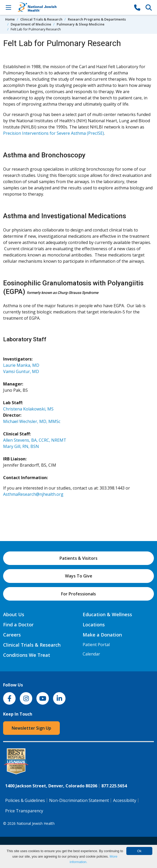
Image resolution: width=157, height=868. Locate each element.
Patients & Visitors (78, 558)
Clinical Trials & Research (41, 19)
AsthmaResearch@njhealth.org (33, 494)
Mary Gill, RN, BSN (21, 446)
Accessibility (125, 800)
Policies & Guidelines (25, 800)
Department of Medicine (31, 24)
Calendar (91, 654)
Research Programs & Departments (97, 19)
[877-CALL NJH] (137, 7)
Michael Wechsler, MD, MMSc (32, 421)
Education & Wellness (107, 614)
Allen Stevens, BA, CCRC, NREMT (35, 440)
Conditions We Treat (27, 655)
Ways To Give (79, 576)
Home (10, 19)
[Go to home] (73, 7)
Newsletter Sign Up (31, 728)
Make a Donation (102, 635)
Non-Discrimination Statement (79, 800)
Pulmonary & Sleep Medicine (81, 24)
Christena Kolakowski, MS (28, 409)
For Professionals (78, 594)
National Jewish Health (36, 823)
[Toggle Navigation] (8, 7)
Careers (12, 635)
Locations (94, 625)
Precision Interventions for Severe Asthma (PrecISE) (54, 133)
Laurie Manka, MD (21, 365)
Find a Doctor (18, 625)
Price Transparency (24, 811)
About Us (14, 614)
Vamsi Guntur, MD (21, 371)
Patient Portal (96, 645)
